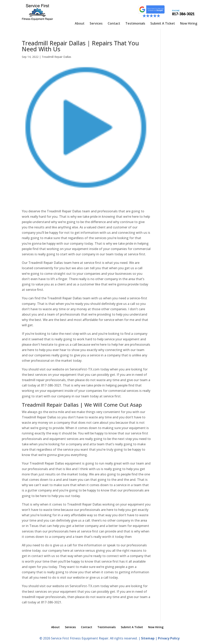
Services (96, 23)
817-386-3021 (183, 12)
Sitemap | (149, 638)
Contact (114, 23)
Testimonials (135, 23)
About (80, 23)
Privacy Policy (169, 638)
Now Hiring (189, 23)
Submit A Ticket (163, 23)
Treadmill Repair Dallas (56, 57)
